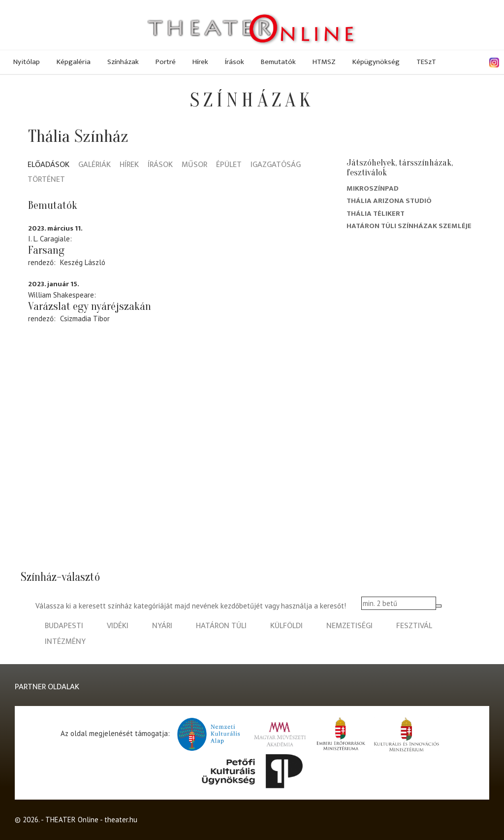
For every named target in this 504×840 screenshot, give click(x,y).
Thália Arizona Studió (389, 201)
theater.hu (121, 820)
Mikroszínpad (373, 188)
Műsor (194, 165)
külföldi (286, 626)
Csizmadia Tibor (85, 319)
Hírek (200, 62)
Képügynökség (376, 62)
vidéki (118, 626)
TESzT (426, 62)
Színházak (123, 62)
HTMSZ (324, 62)
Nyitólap (27, 62)
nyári (162, 626)
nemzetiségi (349, 626)
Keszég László (83, 262)
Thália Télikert (376, 214)
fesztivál (414, 626)
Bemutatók (278, 62)
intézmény (65, 642)
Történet (46, 180)
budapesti (64, 626)
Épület (229, 165)
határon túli (221, 626)
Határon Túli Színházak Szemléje (409, 226)
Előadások (48, 165)
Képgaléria (74, 62)
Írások (235, 62)
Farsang (46, 250)
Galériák (94, 165)
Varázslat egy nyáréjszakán (90, 306)
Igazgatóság (276, 165)
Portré (166, 62)
